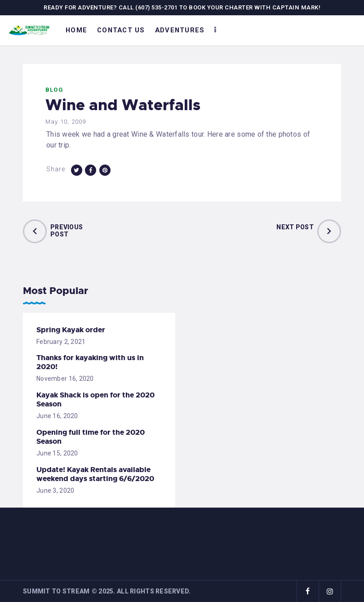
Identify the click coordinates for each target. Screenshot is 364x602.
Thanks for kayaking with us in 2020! (90, 362)
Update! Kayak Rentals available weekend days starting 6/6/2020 (95, 474)
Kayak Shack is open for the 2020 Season (95, 400)
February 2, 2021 (61, 342)
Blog (54, 90)
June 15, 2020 (57, 453)
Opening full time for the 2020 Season (91, 437)
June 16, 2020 (57, 416)
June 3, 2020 (55, 491)
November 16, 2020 (65, 379)
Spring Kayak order (71, 330)
